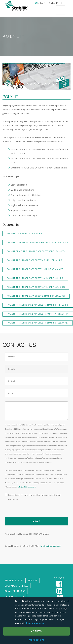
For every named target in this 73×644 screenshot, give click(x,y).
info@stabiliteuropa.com (27, 487)
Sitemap (32, 580)
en (36, 3)
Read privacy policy (35, 623)
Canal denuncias (15, 591)
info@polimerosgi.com (50, 546)
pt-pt (59, 3)
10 (49, 84)
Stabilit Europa (14, 580)
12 (57, 84)
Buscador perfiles (17, 586)
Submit (36, 521)
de (52, 3)
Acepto (36, 631)
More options (37, 640)
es (42, 3)
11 (53, 84)
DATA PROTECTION (14, 596)
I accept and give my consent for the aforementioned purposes (33, 497)
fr (47, 3)
